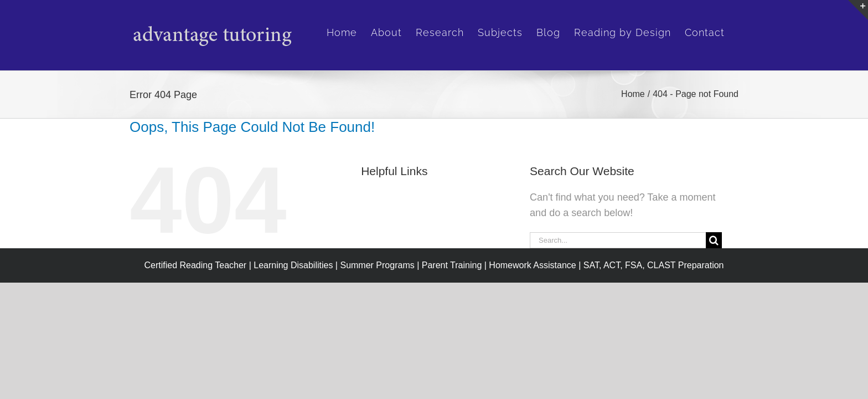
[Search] (714, 240)
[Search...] (618, 240)
